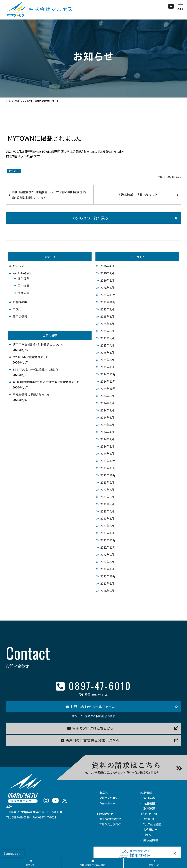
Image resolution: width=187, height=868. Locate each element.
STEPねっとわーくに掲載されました (35, 369)
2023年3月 (107, 518)
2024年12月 (108, 374)
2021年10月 (108, 576)
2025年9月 (107, 309)
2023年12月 (108, 461)
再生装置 (23, 286)
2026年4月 (107, 266)
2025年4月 (107, 345)
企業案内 (102, 793)
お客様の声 (20, 302)
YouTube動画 (22, 273)
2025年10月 (108, 302)
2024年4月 (107, 432)
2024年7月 (107, 410)
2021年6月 (107, 583)
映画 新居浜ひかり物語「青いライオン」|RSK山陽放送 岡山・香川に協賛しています (49, 195)
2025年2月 (107, 360)
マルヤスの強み (109, 798)
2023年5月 (107, 504)
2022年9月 (107, 555)
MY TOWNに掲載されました (31, 357)
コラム (17, 309)
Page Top (154, 863)
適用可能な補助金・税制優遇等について (38, 344)
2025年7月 (107, 324)
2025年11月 (108, 295)
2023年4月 (107, 511)
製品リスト (31, 863)
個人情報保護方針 (111, 819)
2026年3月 (107, 273)
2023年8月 (107, 490)
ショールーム (107, 803)
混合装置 (23, 278)
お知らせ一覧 (149, 814)
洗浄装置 (23, 293)
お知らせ (19, 101)
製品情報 (146, 793)
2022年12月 (108, 540)
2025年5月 (107, 338)
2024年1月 (107, 454)
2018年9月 (107, 591)
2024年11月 (108, 381)
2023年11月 (108, 468)
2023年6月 (107, 497)
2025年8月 (107, 316)
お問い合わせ (105, 814)
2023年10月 (108, 475)
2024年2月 (107, 446)
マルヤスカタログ (110, 824)
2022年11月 (108, 547)
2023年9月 (107, 482)
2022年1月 (107, 569)
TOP (9, 101)
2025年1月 (107, 367)
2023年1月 (107, 533)
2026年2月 (107, 280)
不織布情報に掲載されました (137, 195)
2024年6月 (107, 417)
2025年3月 (107, 352)
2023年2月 (107, 526)
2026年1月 (107, 288)
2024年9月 (107, 396)
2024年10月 (108, 389)
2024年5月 (107, 425)
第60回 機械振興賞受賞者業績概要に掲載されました (46, 382)
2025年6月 (107, 331)
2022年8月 (107, 562)
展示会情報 (20, 316)
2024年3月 (107, 439)
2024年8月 (107, 403)
